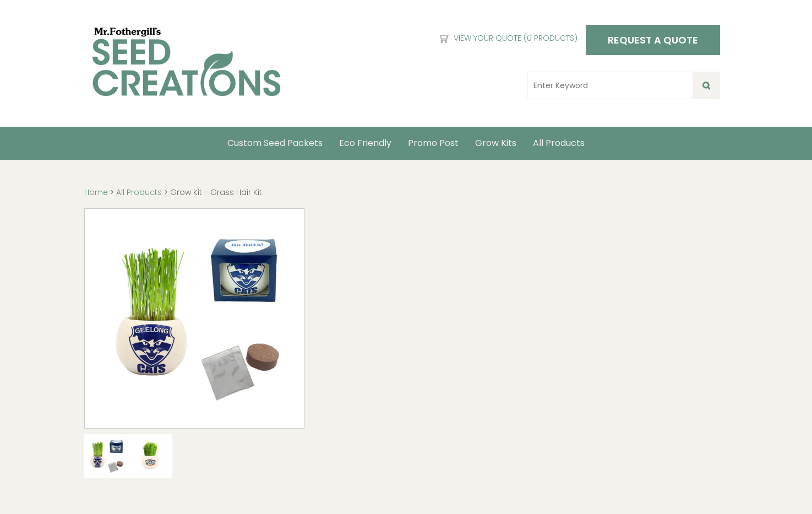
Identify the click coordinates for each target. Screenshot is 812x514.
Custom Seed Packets (275, 143)
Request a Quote (653, 40)
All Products (559, 143)
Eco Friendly (365, 143)
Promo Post (433, 143)
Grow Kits (496, 143)
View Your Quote (516, 38)
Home (97, 192)
